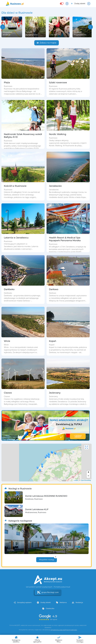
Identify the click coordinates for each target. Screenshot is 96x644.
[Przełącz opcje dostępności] (67, 4)
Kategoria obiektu (16, 639)
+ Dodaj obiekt (78, 436)
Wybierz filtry (59, 639)
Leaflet (76, 480)
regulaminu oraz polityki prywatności (64, 630)
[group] (12, 27)
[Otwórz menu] (89, 4)
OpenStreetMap (86, 480)
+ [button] (88, 472)
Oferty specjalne (37, 639)
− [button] (88, 476)
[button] (3, 27)
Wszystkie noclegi (48, 559)
